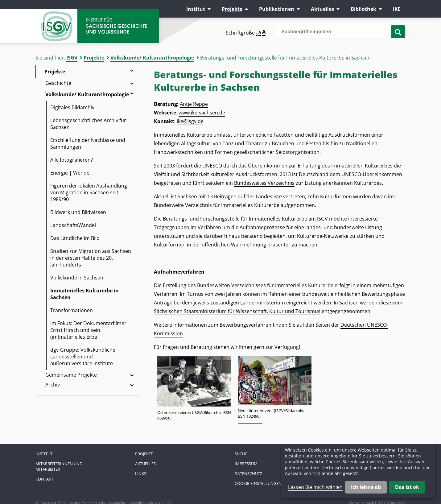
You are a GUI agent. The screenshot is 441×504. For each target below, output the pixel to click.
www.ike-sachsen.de (202, 113)
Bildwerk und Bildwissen (78, 212)
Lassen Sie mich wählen (315, 487)
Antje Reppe (194, 104)
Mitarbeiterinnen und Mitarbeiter (59, 466)
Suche (241, 454)
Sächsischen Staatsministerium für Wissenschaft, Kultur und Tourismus (237, 311)
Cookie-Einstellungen (258, 483)
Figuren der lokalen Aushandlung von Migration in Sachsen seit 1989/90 (89, 192)
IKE (397, 9)
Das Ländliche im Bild (75, 238)
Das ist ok (407, 487)
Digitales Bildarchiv (72, 107)
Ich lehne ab (366, 487)
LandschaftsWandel (73, 225)
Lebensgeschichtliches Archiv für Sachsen (88, 124)
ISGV (72, 58)
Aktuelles (322, 9)
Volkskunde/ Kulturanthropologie (152, 58)
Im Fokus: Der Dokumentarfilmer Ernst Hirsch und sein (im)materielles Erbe (88, 330)
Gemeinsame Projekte (71, 375)
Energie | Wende (70, 173)
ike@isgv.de (190, 121)
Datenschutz (248, 473)
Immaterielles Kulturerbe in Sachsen (84, 294)
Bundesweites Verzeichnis (264, 183)
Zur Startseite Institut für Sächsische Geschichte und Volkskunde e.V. (97, 26)
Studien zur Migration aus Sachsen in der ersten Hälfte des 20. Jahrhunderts (91, 258)
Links (141, 473)
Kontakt (44, 479)
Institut (196, 9)
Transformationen (72, 310)
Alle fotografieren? (72, 160)
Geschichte (58, 83)
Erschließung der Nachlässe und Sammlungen (88, 143)
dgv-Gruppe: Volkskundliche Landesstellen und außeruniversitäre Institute (83, 357)
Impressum (246, 464)
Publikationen (277, 9)
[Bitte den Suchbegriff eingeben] (341, 32)
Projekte (232, 9)
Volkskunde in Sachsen (77, 278)
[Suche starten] (398, 32)
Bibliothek (363, 9)
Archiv (53, 385)
